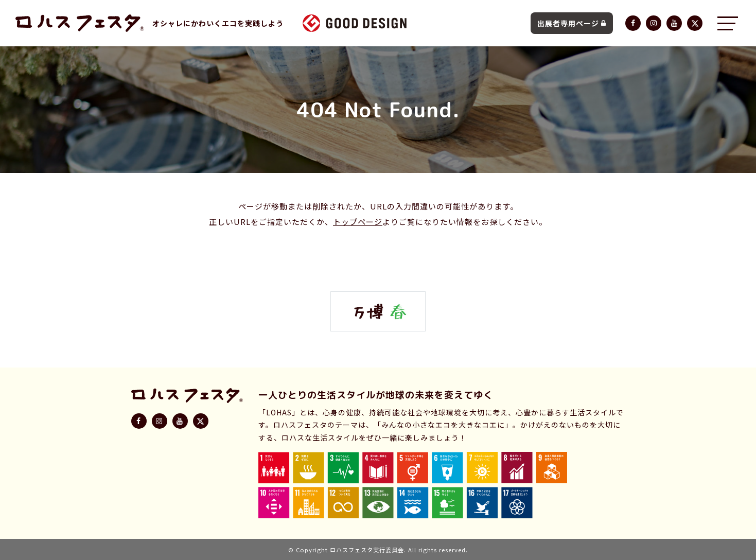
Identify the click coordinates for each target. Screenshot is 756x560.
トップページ (358, 222)
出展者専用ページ (572, 23)
